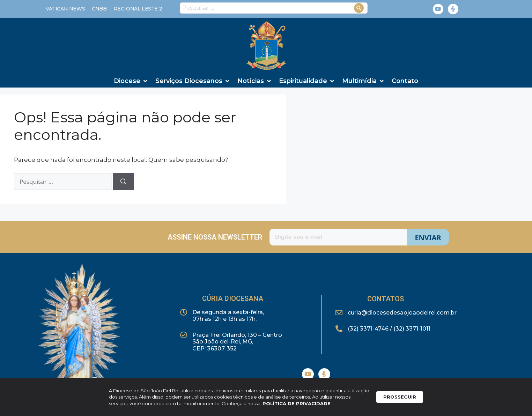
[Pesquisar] (123, 182)
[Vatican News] (65, 9)
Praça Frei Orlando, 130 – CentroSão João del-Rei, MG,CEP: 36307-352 (237, 342)
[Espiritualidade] (307, 81)
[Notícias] (255, 81)
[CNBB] (99, 9)
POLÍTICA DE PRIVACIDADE (297, 406)
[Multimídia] (363, 81)
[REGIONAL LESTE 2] (138, 9)
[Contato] (405, 81)
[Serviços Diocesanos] (193, 81)
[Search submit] (359, 8)
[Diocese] (131, 81)
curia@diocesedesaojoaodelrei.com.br (402, 313)
